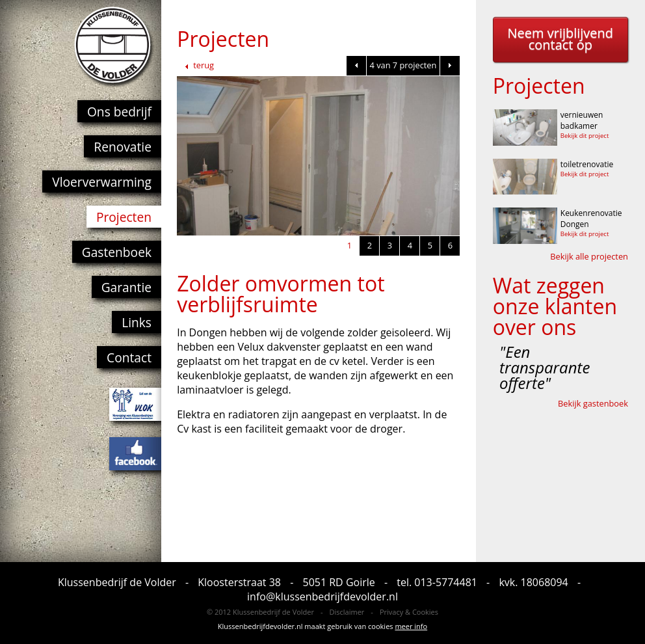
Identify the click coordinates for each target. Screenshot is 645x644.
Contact (129, 357)
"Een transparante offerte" (545, 368)
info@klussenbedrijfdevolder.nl (322, 597)
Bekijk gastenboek (593, 403)
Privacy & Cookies (409, 612)
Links (137, 322)
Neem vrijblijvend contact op (560, 39)
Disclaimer (347, 612)
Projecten (124, 217)
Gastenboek (117, 252)
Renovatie (123, 147)
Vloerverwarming (102, 182)
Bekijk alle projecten (589, 256)
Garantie (126, 287)
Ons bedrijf (119, 112)
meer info (411, 626)
